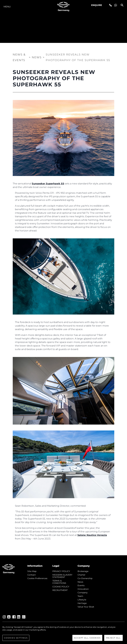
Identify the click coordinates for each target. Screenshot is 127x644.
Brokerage (83, 571)
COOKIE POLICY (61, 587)
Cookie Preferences (37, 578)
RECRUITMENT (60, 590)
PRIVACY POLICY (61, 571)
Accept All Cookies (87, 638)
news (80, 582)
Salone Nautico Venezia (92, 535)
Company (83, 593)
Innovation (83, 589)
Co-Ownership (85, 578)
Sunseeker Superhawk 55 (48, 184)
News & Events (19, 57)
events (81, 585)
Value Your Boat (86, 607)
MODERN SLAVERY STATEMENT (62, 576)
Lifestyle (82, 600)
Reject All (114, 638)
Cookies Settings (16, 638)
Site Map (32, 571)
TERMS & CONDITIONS (59, 582)
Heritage (82, 603)
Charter (81, 575)
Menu (7, 7)
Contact (32, 575)
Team (80, 596)
